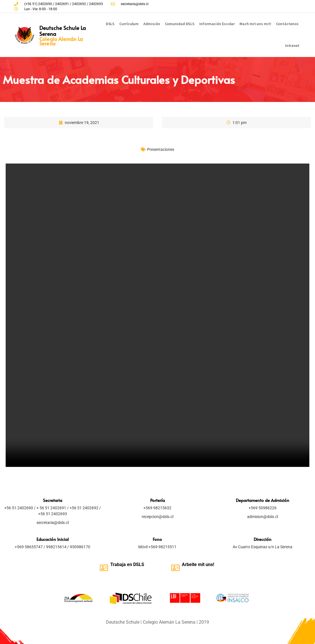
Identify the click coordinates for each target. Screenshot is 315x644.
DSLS (110, 24)
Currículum (129, 24)
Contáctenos (287, 24)
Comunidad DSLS (180, 24)
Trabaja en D (123, 564)
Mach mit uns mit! (255, 24)
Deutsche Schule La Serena (63, 31)
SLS (140, 564)
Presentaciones (161, 149)
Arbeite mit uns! (198, 564)
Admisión (152, 24)
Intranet (292, 45)
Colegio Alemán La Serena (61, 41)
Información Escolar (217, 24)
